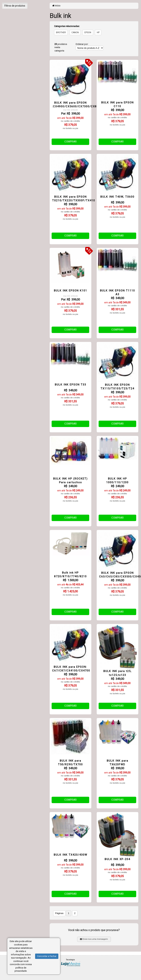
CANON (75, 32)
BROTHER (61, 32)
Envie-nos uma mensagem (94, 939)
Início (56, 6)
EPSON (88, 32)
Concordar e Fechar (47, 956)
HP (98, 32)
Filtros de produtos (15, 6)
